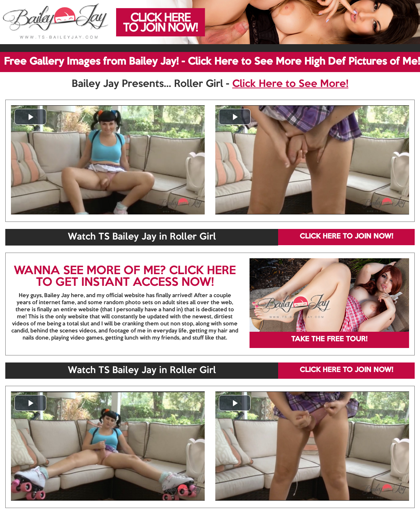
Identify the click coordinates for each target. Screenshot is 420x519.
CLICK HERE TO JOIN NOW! (346, 237)
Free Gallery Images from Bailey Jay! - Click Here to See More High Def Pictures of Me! (212, 62)
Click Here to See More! (290, 84)
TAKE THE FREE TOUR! (329, 340)
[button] (30, 117)
